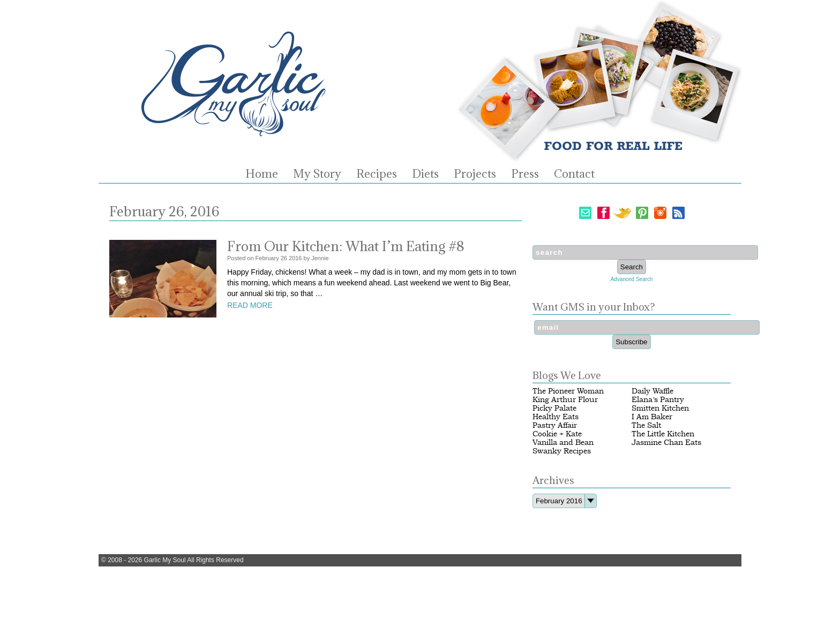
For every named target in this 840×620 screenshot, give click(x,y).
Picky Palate (554, 408)
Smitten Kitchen (660, 408)
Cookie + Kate (557, 434)
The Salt (646, 425)
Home (262, 174)
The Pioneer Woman (568, 391)
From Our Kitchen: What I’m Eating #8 (346, 246)
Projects (475, 174)
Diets (425, 174)
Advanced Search (631, 279)
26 (284, 258)
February (267, 258)
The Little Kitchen (663, 434)
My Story (317, 174)
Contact (574, 174)
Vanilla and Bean (563, 443)
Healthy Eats (556, 417)
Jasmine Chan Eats (666, 443)
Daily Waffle (652, 391)
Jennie (320, 258)
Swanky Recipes (562, 451)
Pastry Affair (555, 425)
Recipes (377, 174)
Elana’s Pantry (658, 400)
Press (525, 174)
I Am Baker (652, 417)
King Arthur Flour (565, 400)
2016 (295, 258)
